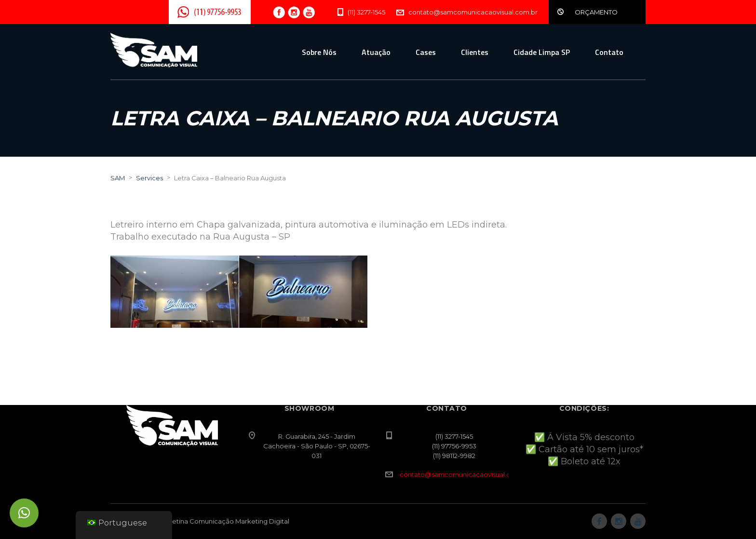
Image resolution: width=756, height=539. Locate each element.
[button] (24, 513)
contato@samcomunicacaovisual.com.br (464, 474)
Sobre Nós (319, 52)
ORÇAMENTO (596, 12)
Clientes (475, 52)
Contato (609, 52)
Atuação (376, 52)
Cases (426, 52)
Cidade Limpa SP (542, 52)
